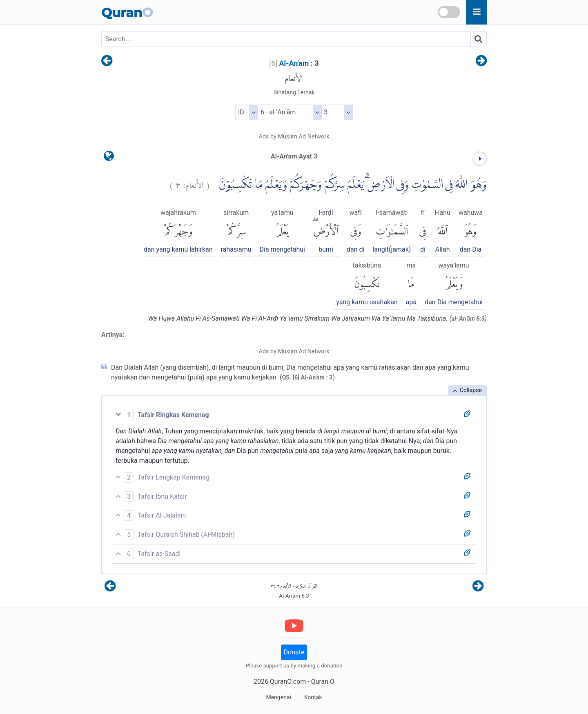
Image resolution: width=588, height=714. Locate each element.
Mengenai (278, 697)
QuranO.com (288, 682)
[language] (109, 158)
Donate (294, 652)
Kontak (313, 697)
